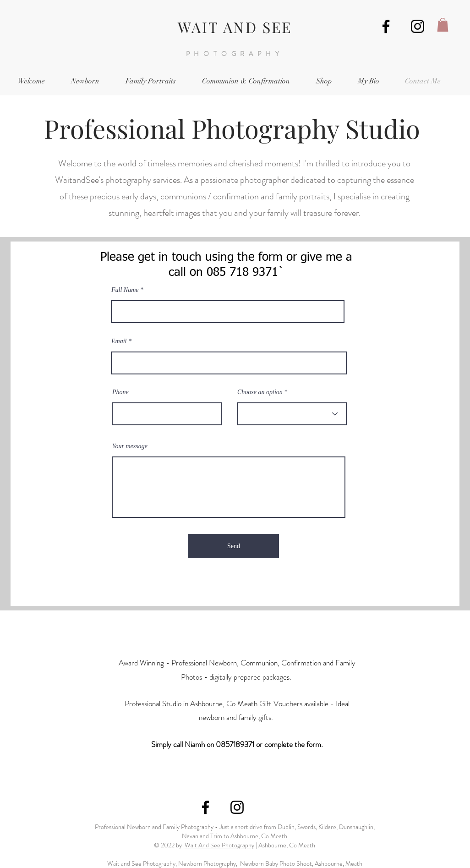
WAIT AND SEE (235, 27)
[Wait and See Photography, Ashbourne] (386, 26)
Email (119, 341)
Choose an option (260, 392)
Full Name (125, 290)
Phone (120, 392)
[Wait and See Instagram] (418, 26)
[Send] (234, 546)
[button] (443, 25)
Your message (130, 446)
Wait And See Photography (219, 845)
